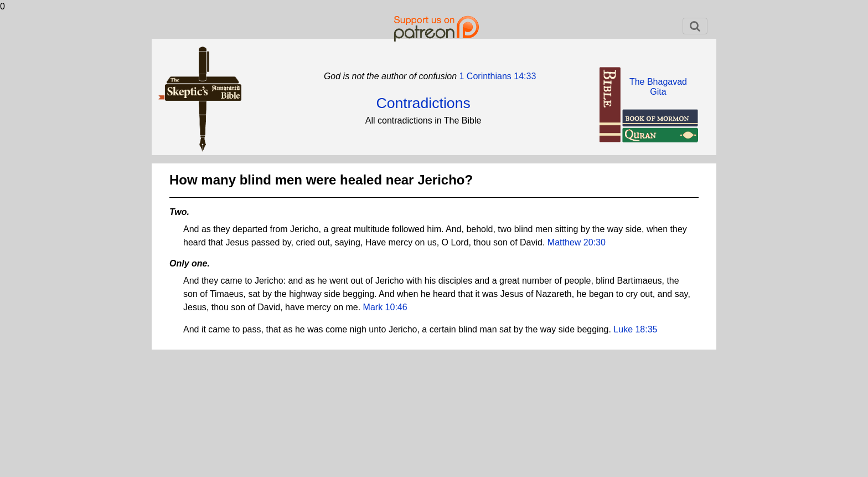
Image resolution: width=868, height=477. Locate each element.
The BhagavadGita (658, 87)
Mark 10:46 (385, 307)
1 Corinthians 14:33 (496, 76)
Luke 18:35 (635, 329)
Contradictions (423, 103)
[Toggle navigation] (695, 26)
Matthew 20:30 (577, 242)
